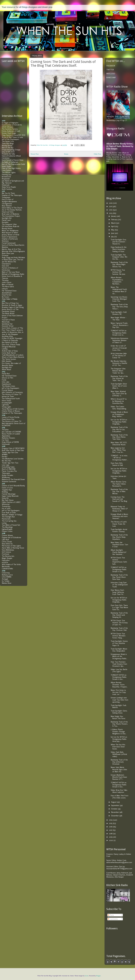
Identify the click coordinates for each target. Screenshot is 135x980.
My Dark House (8, 500)
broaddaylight (7, 403)
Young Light (6, 407)
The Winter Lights (9, 173)
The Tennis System (9, 359)
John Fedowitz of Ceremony (12, 392)
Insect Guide (6, 166)
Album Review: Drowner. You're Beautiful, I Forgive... (119, 685)
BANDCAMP (111, 78)
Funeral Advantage (9, 494)
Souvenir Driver (8, 326)
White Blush (6, 370)
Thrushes (5, 280)
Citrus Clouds (7, 542)
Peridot (5, 457)
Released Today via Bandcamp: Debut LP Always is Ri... (119, 509)
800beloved (6, 177)
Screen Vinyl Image (9, 133)
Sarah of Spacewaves (10, 237)
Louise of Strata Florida (11, 417)
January (114, 216)
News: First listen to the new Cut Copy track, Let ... (118, 692)
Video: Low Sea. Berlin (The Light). (119, 670)
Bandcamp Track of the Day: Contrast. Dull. (119, 629)
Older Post (97, 154)
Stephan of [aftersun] (10, 239)
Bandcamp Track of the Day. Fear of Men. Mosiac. (119, 491)
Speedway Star (7, 324)
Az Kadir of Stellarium (10, 162)
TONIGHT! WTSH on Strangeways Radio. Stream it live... (119, 569)
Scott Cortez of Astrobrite (12, 125)
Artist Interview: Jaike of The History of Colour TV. (119, 356)
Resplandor (6, 179)
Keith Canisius (7, 189)
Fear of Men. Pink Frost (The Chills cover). (119, 797)
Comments (113, 919)
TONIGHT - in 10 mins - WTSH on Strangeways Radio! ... (119, 458)
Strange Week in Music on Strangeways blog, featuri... (119, 414)
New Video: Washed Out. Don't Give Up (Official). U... (119, 394)
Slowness (5, 241)
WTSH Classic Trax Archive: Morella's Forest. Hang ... (118, 636)
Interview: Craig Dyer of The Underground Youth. (119, 585)
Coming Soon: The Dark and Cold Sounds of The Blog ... (119, 500)
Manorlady (6, 322)
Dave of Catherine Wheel (11, 156)
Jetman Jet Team (8, 396)
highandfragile (7, 529)
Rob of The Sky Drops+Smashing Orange (11, 149)
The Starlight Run (8, 517)
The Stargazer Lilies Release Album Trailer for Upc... (118, 371)
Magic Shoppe (7, 558)
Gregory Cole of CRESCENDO (13, 448)
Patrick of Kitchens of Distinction (10, 269)
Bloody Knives (7, 146)
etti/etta (5, 562)
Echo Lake (6, 382)
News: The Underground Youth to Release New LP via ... (119, 290)
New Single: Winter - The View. (119, 319)
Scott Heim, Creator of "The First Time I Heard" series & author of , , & (13, 331)
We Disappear (13, 334)
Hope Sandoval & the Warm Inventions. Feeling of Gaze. (119, 249)
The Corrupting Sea (9, 521)
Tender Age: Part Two (10, 463)
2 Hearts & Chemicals (10, 340)
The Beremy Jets (8, 556)
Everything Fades (8, 467)
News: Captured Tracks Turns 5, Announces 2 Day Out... (119, 325)
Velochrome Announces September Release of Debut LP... (119, 340)
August (114, 802)
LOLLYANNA (7, 577)
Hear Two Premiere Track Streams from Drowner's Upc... (119, 664)
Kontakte (5, 222)
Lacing (4, 523)
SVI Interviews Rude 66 (11, 226)
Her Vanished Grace (9, 291)
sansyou (5, 289)
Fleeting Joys (7, 175)
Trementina (6, 506)
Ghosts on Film (8, 378)
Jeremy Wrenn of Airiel (11, 235)
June (113, 233)
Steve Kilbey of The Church (12, 208)
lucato (87, 976)
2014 (111, 820)
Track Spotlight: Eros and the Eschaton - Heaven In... (118, 242)
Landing (5, 349)
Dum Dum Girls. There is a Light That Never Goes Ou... (119, 607)
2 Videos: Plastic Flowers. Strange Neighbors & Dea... (119, 732)
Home (66, 154)
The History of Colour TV (12, 394)
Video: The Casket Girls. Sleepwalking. (119, 408)
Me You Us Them (8, 193)
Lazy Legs (6, 465)
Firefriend (5, 554)
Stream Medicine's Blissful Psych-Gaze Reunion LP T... (119, 777)
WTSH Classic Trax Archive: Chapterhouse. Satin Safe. (119, 561)
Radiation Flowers (8, 438)
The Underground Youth (11, 399)
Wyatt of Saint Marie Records (13, 357)
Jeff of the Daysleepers (11, 139)
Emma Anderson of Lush (11, 131)
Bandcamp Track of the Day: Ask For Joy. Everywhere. (119, 429)
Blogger (98, 976)
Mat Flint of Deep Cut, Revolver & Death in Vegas (12, 304)
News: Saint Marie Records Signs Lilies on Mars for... (119, 769)
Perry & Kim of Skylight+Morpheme (9, 200)
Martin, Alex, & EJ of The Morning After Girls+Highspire (13, 250)
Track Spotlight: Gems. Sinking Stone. (119, 712)
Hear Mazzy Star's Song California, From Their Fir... (117, 592)
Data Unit (5, 266)
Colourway (6, 573)
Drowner (5, 255)
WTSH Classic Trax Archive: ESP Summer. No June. (118, 272)
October (114, 809)
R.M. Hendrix (7, 361)
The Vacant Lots (8, 141)
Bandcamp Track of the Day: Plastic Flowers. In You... (119, 724)
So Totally (6, 581)
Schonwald (6, 444)
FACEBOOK (111, 66)
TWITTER (110, 70)
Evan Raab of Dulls (9, 513)
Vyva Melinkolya (8, 550)
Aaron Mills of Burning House (13, 548)
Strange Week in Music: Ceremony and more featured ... (119, 516)
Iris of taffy (6, 508)
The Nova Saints (8, 287)
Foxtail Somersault (9, 243)
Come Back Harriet (9, 353)
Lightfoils (5, 405)
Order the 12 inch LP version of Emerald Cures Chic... (119, 348)
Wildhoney (6, 477)
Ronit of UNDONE (9, 469)
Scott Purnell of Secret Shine (13, 160)
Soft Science (6, 552)
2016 (111, 827)
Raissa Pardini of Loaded (11, 434)
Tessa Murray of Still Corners (13, 409)
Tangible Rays (7, 490)
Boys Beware (7, 206)
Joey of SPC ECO (8, 152)
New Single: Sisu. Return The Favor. (118, 717)
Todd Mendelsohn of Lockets (13, 355)
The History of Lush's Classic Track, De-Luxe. (119, 524)
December (115, 816)
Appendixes (6, 436)
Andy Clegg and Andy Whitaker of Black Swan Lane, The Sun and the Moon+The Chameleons (13, 261)
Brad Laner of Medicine (11, 214)
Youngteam (6, 197)
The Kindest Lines (8, 386)
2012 (111, 210)
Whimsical (6, 504)
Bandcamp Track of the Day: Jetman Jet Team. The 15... (119, 378)
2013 (111, 213)
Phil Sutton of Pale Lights (11, 546)
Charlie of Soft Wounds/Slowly (13, 486)
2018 (111, 834)
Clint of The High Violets (11, 168)
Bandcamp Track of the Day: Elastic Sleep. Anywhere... (119, 537)
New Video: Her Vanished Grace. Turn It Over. (119, 545)
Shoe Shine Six (7, 544)
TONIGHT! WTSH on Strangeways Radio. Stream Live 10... (119, 333)
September (115, 805)
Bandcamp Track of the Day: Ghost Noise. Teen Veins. (119, 437)
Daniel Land (6, 220)
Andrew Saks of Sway (10, 351)
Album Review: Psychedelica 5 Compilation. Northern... (117, 281)
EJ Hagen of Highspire (10, 123)
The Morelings (7, 527)
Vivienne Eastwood (9, 481)
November (115, 812)
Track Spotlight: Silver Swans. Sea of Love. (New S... (119, 386)
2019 (111, 837)
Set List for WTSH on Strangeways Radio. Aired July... (119, 739)
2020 (111, 840)
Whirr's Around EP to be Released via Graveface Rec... (119, 401)
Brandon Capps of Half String (13, 307)
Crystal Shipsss (7, 390)
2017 (111, 830)
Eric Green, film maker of (11, 364)
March (114, 223)
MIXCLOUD (111, 74)
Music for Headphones (10, 231)
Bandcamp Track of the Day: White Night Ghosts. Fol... (119, 264)
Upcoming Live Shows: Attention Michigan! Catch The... (119, 299)
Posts (111, 915)
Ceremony (6, 158)
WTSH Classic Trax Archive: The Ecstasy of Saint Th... (119, 623)
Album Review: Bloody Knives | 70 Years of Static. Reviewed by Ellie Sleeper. (120, 146)
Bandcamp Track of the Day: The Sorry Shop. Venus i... (119, 307)
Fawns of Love (7, 488)
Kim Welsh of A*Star (10, 343)
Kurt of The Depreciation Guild (13, 164)
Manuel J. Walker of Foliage (12, 515)
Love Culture (7, 170)
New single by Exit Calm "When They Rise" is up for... (118, 450)
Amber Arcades (7, 475)
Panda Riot (6, 374)
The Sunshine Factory (10, 129)
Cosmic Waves (7, 535)
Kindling (5, 492)
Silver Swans (6, 401)
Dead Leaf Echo (8, 212)
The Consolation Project (11, 216)
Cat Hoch (5, 440)
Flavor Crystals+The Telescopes (9, 472)
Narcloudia (6, 567)
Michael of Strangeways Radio (13, 274)
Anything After (7, 336)
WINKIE (5, 455)
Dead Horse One (8, 419)
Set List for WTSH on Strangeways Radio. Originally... (119, 422)
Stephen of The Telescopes (12, 195)
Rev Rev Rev (6, 461)
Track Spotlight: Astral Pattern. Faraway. (119, 530)
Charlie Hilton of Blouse (11, 411)
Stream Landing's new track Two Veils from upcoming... (119, 700)
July (113, 237)
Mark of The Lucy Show (11, 272)
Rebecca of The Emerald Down (13, 479)
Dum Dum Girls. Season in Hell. (117, 464)
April (113, 226)
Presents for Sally (8, 154)
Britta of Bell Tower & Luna (12, 137)
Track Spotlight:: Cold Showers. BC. (119, 313)
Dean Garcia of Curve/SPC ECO (14, 135)
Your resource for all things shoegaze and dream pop (27, 7)
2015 (111, 823)
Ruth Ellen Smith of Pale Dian (13, 450)
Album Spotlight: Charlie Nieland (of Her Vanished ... (118, 552)
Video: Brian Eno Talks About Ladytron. (119, 791)
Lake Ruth (5, 540)
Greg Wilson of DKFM (10, 442)
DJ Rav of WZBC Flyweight (12, 338)
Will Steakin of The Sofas (11, 564)
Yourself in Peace (8, 320)
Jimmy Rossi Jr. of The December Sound (10, 310)
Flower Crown (7, 531)
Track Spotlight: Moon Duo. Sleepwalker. (119, 650)
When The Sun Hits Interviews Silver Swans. (118, 747)
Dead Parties (7, 295)
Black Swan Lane (8, 253)
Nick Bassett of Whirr (10, 233)
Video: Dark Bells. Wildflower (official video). (119, 754)
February (115, 220)
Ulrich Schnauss (8, 127)
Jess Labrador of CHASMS (11, 432)
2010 (111, 203)
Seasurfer (5, 498)
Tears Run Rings (8, 143)
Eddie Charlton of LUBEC (11, 502)
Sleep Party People (9, 187)
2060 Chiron (7, 282)
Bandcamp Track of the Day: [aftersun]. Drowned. (119, 762)
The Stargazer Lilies (9, 224)
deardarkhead (7, 293)
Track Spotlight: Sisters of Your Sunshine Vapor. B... (119, 643)
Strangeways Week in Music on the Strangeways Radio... (119, 656)
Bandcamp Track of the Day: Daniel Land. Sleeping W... (119, 615)
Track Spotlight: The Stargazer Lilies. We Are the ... (119, 257)
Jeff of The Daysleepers (11, 511)
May (113, 230)
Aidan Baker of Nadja (10, 299)
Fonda (4, 380)
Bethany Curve (7, 575)
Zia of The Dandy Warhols (12, 210)
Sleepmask (6, 185)
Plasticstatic (6, 519)
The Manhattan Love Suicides (13, 459)
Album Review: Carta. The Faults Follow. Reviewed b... (119, 484)
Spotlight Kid (7, 218)
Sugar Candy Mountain (10, 496)
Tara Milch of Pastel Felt (11, 525)
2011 (111, 206)
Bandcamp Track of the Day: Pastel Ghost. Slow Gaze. (119, 577)
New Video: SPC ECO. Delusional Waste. (119, 444)
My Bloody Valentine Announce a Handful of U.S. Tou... (119, 363)
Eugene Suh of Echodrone (11, 537)
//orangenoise (7, 204)
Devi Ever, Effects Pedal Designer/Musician (11, 346)
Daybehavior (6, 384)
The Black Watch (8, 314)
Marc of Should (8, 284)
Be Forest (5, 297)
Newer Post (35, 154)
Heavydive (6, 560)
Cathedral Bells (7, 569)
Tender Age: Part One (10, 452)
